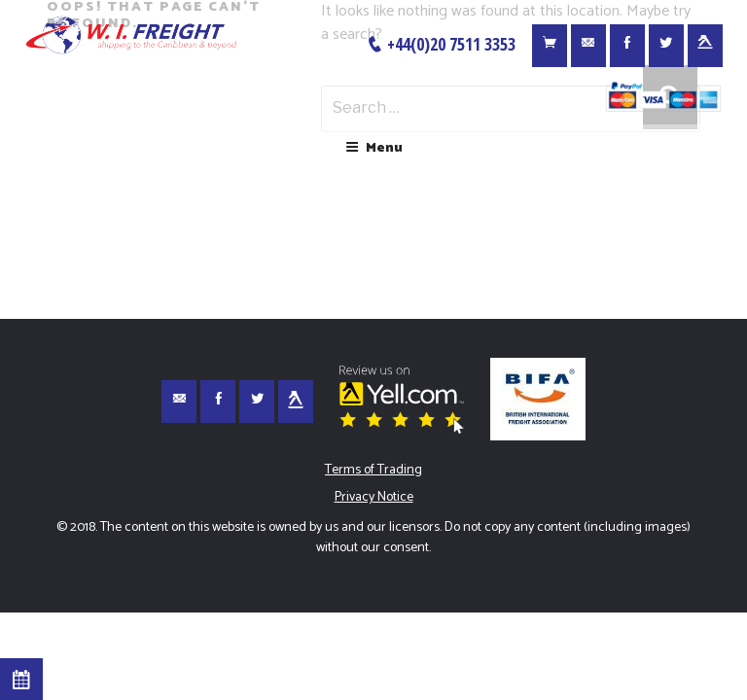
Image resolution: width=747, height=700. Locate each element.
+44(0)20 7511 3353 (441, 44)
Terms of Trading (373, 470)
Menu (374, 148)
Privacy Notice (374, 497)
